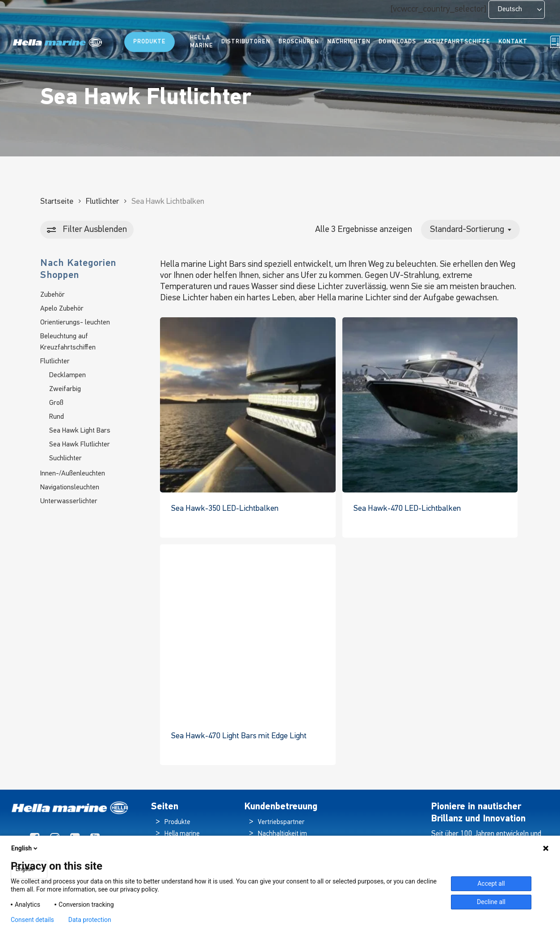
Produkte (177, 823)
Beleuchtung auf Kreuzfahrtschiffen (68, 342)
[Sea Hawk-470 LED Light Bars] (430, 405)
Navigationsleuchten (70, 488)
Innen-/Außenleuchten (73, 474)
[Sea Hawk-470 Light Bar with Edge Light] (248, 632)
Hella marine (182, 834)
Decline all (491, 902)
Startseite (57, 202)
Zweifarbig (65, 389)
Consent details (32, 920)
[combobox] (470, 230)
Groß (56, 403)
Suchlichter (65, 459)
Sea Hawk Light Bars (80, 431)
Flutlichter (102, 202)
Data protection (90, 920)
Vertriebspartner (281, 823)
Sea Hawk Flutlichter (80, 445)
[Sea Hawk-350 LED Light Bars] (248, 405)
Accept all (491, 884)
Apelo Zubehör (62, 309)
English (25, 848)
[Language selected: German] (517, 10)
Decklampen (67, 375)
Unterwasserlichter (69, 501)
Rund (57, 417)
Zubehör (53, 295)
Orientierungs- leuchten (75, 323)
